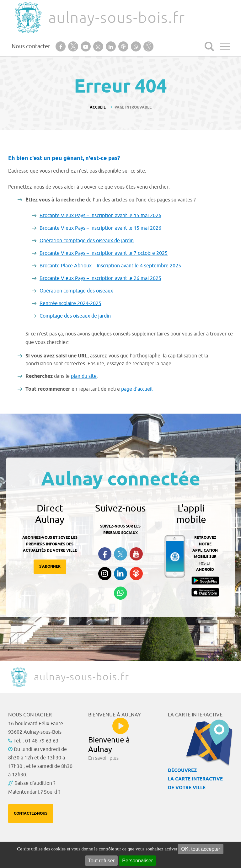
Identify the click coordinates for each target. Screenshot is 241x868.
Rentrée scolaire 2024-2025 (70, 303)
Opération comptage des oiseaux (76, 291)
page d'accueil (137, 389)
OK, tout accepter (201, 849)
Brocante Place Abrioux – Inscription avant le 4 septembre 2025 (110, 266)
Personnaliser (137, 861)
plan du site (84, 376)
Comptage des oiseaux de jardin (75, 316)
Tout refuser (101, 861)
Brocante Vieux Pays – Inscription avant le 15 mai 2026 (100, 216)
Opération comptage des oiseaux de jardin (87, 241)
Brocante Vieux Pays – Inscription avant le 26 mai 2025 (100, 278)
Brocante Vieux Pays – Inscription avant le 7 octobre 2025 (104, 253)
